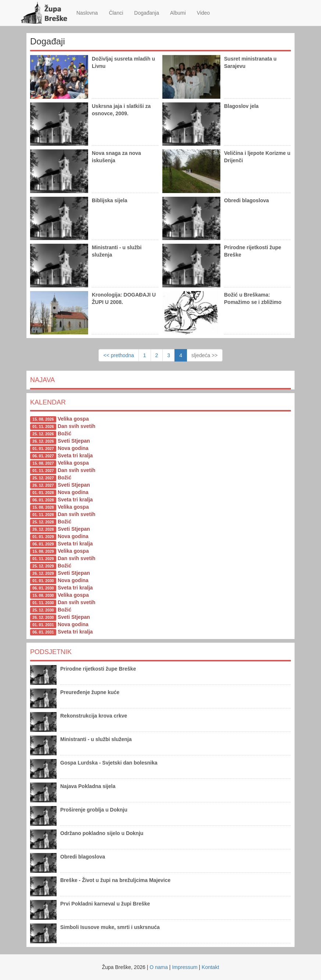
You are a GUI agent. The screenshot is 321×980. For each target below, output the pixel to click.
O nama (159, 967)
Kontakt (210, 967)
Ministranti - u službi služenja (96, 739)
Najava (42, 380)
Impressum (185, 967)
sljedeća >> (205, 355)
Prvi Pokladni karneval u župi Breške (105, 904)
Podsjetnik (51, 652)
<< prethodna (118, 355)
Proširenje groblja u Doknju (94, 810)
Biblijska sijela (110, 200)
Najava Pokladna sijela (88, 786)
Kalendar (48, 402)
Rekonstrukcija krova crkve (94, 716)
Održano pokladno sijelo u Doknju (102, 833)
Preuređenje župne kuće (90, 692)
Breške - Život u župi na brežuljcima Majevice (115, 880)
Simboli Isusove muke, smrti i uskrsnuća (110, 927)
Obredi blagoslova (246, 200)
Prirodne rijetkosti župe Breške (98, 669)
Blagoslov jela (241, 106)
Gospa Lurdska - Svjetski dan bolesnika (109, 763)
